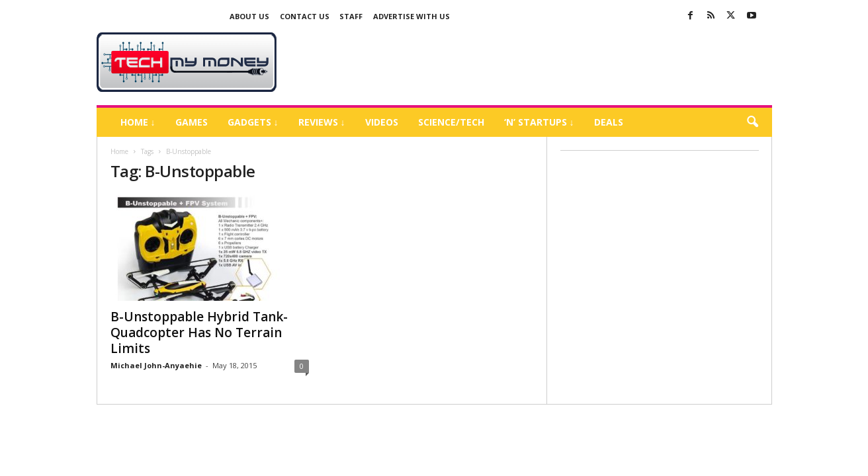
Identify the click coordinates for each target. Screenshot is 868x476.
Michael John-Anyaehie (156, 365)
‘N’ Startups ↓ (539, 122)
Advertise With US (412, 16)
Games (192, 122)
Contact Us (305, 16)
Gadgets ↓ (253, 122)
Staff (351, 16)
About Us (249, 16)
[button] (752, 122)
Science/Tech (451, 122)
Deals (609, 122)
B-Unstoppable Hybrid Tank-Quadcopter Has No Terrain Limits (199, 333)
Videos (382, 122)
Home (119, 151)
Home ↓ (138, 122)
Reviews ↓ (322, 122)
